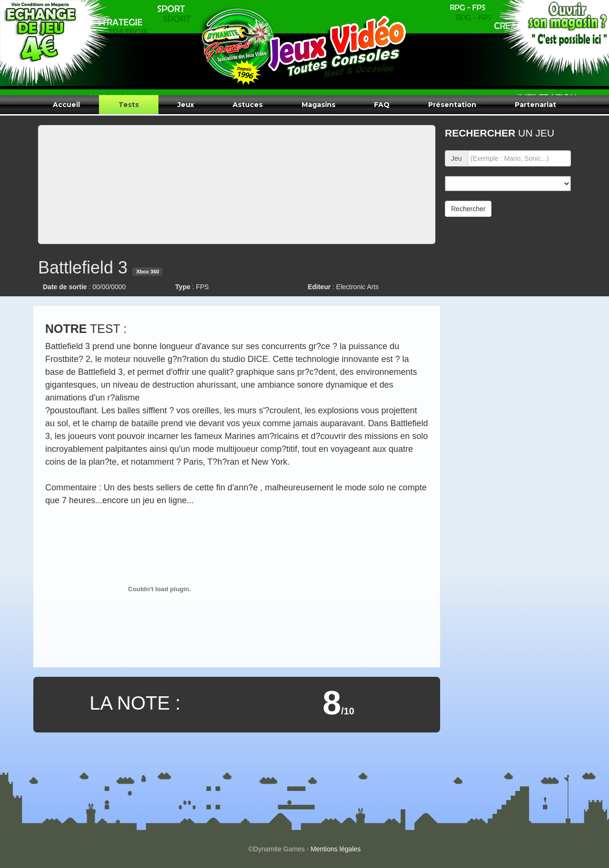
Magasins (319, 105)
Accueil (66, 105)
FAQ (382, 105)
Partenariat (535, 105)
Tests (129, 105)
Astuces (248, 105)
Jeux (186, 105)
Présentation (452, 105)
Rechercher (468, 209)
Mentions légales (336, 849)
